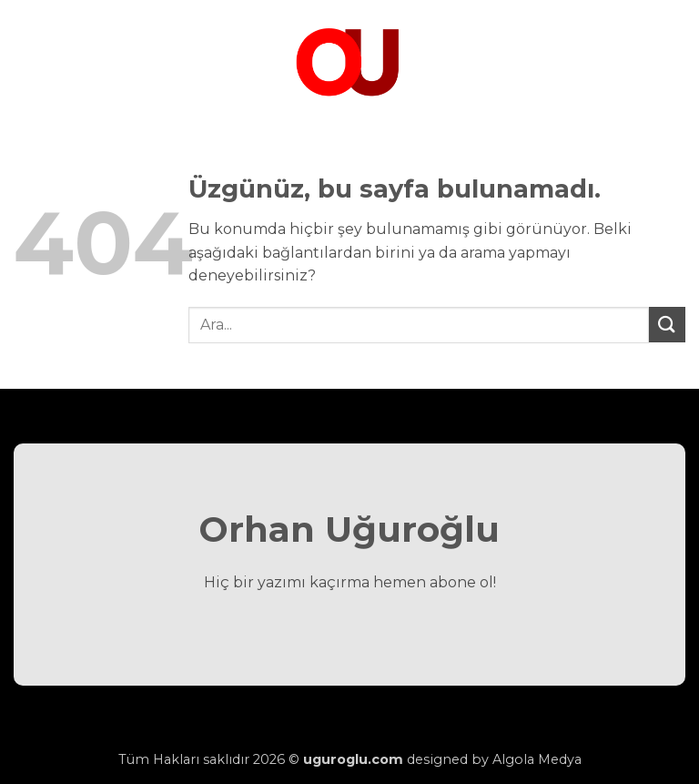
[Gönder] (667, 325)
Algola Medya (537, 759)
